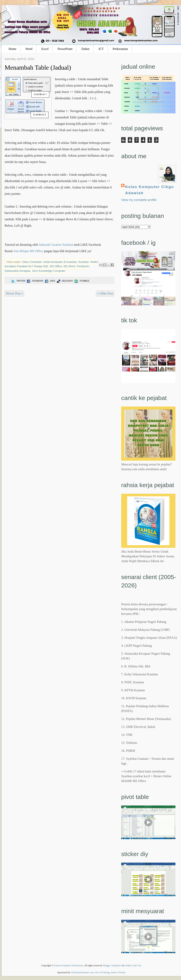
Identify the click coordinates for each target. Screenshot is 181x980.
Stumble (81, 281)
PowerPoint (65, 49)
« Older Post (105, 293)
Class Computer (32, 262)
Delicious (64, 281)
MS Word (69, 266)
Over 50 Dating (102, 972)
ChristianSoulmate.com (82, 972)
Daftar (85, 49)
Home (12, 49)
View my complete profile (139, 200)
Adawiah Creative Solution (56, 245)
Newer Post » (14, 293)
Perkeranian (120, 49)
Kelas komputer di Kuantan (60, 262)
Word (29, 49)
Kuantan (84, 262)
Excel (45, 49)
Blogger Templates (112, 965)
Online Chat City (133, 965)
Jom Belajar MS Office (28, 251)
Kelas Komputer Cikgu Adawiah (150, 190)
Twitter (18, 281)
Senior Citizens (118, 972)
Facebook (35, 281)
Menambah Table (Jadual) (38, 67)
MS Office (56, 266)
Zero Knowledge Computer (49, 271)
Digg (50, 281)
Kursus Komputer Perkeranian (68, 965)
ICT (101, 49)
